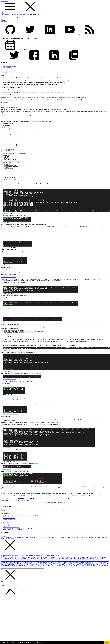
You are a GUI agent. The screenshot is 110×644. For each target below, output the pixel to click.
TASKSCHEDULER (49, 580)
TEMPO (72, 580)
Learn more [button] (41, 642)
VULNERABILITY (20, 582)
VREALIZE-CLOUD (90, 581)
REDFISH (23, 578)
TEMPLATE (66, 580)
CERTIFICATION (45, 549)
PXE (107, 577)
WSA (40, 582)
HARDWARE (82, 574)
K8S (2, 569)
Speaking (2, 23)
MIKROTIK (97, 575)
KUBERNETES (11, 549)
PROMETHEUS (82, 577)
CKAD (26, 573)
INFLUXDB (4, 575)
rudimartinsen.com (55, 6)
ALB (2, 571)
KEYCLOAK (26, 575)
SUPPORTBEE (13, 580)
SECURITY (72, 578)
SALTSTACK (56, 578)
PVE (105, 577)
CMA (40, 573)
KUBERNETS (45, 551)
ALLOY (19, 571)
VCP (22, 581)
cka (47, 50)
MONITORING (10, 576)
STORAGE (98, 578)
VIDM (47, 581)
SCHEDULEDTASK (64, 578)
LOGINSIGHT (64, 575)
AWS (77, 571)
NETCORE (51, 551)
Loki (14, 17)
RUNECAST (83, 551)
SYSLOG (23, 580)
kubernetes (39, 50)
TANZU (34, 549)
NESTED (32, 576)
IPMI (15, 575)
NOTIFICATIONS (54, 576)
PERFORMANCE (20, 549)
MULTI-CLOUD (18, 576)
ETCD (107, 573)
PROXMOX (66, 549)
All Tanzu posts (13, 15)
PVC (102, 577)
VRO (99, 581)
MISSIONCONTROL (104, 575)
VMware (3, 13)
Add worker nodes (10, 71)
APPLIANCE (34, 571)
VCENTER (45, 569)
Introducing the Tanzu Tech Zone (10, 533)
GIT (35, 574)
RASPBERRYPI (11, 578)
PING (58, 577)
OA (71, 576)
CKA (2, 18)
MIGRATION (90, 575)
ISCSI (18, 575)
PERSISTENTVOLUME (40, 577)
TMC (94, 580)
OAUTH (75, 576)
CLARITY (31, 573)
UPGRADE (99, 580)
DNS (79, 573)
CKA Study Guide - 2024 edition (10, 531)
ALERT (6, 571)
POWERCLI (52, 569)
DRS (87, 573)
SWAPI (19, 580)
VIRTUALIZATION (54, 581)
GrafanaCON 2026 (7, 539)
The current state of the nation (9, 66)
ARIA (2, 551)
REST (41, 578)
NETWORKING (43, 576)
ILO (97, 574)
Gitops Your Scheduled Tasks (9, 532)
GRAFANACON (67, 574)
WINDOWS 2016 (34, 582)
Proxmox (3, 19)
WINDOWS (27, 582)
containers (44, 50)
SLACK (77, 578)
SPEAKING (59, 549)
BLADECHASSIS (92, 571)
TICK (80, 580)
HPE (38, 549)
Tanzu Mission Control (30, 15)
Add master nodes (10, 70)
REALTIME (17, 578)
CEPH (10, 573)
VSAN (9, 552)
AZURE (80, 571)
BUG (2, 573)
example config (8, 121)
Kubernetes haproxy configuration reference (10, 107)
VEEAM (33, 581)
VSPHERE (13, 552)
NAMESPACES (25, 576)
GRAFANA (52, 549)
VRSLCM (3, 582)
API (29, 571)
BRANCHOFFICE (104, 571)
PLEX (62, 577)
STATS (94, 578)
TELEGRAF (60, 580)
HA (72, 574)
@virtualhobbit (20, 512)
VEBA (29, 581)
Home (2, 12)
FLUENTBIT (25, 574)
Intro (4, 65)
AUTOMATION (68, 571)
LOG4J (53, 575)
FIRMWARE (19, 574)
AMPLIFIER (24, 571)
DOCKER (83, 573)
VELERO (38, 581)
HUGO (94, 574)
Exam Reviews (4, 22)
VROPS (103, 581)
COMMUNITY (46, 573)
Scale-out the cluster (7, 68)
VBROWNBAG (4, 581)
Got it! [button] (107, 642)
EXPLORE (7, 574)
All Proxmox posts (4, 20)
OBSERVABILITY (81, 576)
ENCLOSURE (92, 573)
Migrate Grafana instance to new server (11, 540)
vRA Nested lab (39, 15)
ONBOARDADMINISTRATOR (93, 576)
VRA (57, 569)
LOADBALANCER (46, 575)
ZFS (43, 582)
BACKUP (85, 571)
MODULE (3, 576)
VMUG (100, 551)
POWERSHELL (70, 551)
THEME (76, 580)
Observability (4, 16)
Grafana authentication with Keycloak (11, 541)
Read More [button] (3, 524)
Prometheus (11, 17)
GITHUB (39, 574)
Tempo (17, 17)
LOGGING (58, 575)
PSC (99, 577)
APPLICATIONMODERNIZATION (45, 571)
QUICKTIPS (4, 578)
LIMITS (40, 575)
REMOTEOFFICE (35, 578)
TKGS (91, 580)
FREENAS (31, 574)
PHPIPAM (54, 577)
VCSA (26, 581)
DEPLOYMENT (74, 573)
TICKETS (84, 580)
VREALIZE (28, 549)
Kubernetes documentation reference (8, 105)
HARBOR (28, 551)
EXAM (2, 574)
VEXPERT (43, 581)
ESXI (97, 573)
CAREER (6, 573)
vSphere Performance (5, 15)
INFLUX (101, 574)
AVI (5, 551)
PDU (24, 577)
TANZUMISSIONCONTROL (37, 580)
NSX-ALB (64, 576)
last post (11, 78)
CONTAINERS (53, 573)
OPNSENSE (20, 577)
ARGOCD (56, 571)
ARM (63, 571)
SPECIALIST (88, 578)
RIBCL (44, 578)
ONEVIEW (103, 576)
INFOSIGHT (10, 575)
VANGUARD (105, 580)
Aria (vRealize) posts (21, 15)
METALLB (84, 575)
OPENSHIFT (4, 577)
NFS (48, 576)
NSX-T (68, 576)
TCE (55, 580)
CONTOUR (59, 573)
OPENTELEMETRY (12, 577)
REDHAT (28, 578)
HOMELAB (89, 574)
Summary (5, 72)
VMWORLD (72, 581)
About (2, 24)
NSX (56, 551)
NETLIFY (37, 576)
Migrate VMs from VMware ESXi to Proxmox (13, 543)
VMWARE (4, 549)
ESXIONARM (102, 573)
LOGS (69, 575)
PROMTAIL (89, 577)
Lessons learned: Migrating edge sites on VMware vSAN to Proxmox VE (18, 542)
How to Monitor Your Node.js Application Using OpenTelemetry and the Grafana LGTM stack (23, 530)
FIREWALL (13, 574)
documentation (54, 352)
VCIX (19, 581)
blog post (32, 512)
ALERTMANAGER (12, 571)
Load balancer (9, 69)
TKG (88, 580)
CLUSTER (36, 573)
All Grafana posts (4, 17)
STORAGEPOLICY (5, 580)
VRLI (96, 581)
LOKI (73, 575)
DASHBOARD (66, 573)
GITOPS (43, 574)
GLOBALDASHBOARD (51, 574)
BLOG (8, 551)
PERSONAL (48, 577)
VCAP (10, 581)
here (64, 82)
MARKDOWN (78, 575)
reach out (12, 514)
